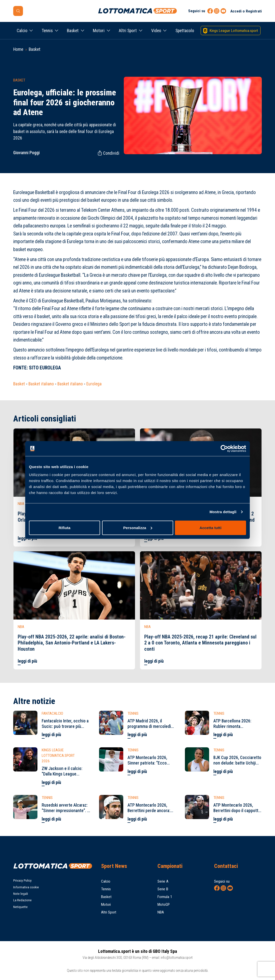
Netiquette (20, 907)
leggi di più (27, 661)
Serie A (163, 881)
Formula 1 (165, 897)
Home (18, 49)
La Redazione (22, 900)
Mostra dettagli (223, 512)
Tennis (47, 31)
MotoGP (164, 905)
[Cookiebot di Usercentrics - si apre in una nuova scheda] (224, 449)
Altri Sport (128, 31)
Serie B (163, 889)
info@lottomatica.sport (177, 958)
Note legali (21, 894)
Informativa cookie (26, 887)
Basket (73, 31)
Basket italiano (41, 384)
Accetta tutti (211, 527)
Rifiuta (65, 527)
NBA (161, 912)
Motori (99, 31)
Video (156, 31)
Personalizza (138, 527)
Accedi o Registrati (246, 11)
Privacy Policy (22, 880)
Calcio (22, 31)
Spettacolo (185, 31)
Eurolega (94, 384)
